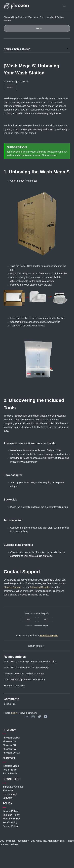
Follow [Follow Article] (10, 87)
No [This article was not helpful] (46, 619)
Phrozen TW (9, 749)
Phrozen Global (11, 738)
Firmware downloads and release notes (24, 674)
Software (7, 798)
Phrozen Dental (11, 753)
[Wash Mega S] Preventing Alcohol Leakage (26, 668)
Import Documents (13, 787)
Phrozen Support (12, 587)
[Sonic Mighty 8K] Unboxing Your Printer (24, 680)
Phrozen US (9, 741)
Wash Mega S (34, 17)
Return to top (37, 646)
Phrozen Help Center (14, 17)
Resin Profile (10, 770)
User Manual (10, 794)
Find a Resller (10, 773)
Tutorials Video (11, 766)
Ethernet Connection (14, 686)
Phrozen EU (9, 745)
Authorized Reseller (40, 587)
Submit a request (49, 636)
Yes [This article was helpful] (28, 619)
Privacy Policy (10, 826)
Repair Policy (10, 822)
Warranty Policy (11, 819)
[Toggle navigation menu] (64, 6)
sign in (14, 713)
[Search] (37, 28)
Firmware (8, 790)
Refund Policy (10, 811)
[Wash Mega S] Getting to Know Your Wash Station (30, 662)
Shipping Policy (11, 815)
